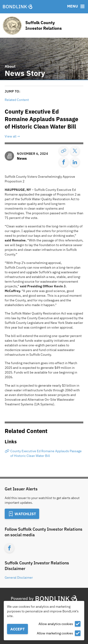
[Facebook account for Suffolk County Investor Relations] (9, 548)
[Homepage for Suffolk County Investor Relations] (44, 26)
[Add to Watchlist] (22, 514)
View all (11, 136)
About (10, 66)
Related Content (17, 100)
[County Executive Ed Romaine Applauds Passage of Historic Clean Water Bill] (44, 453)
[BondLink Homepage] (18, 7)
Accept (17, 629)
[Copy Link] (64, 151)
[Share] (75, 151)
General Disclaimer (19, 577)
